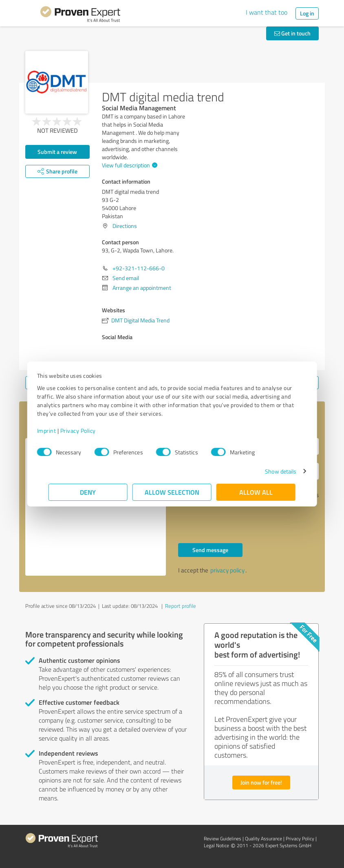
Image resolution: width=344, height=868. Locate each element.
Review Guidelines (223, 838)
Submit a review (57, 152)
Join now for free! (261, 782)
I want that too (267, 12)
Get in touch (292, 33)
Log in (307, 13)
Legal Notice (216, 845)
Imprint (58, 431)
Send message (210, 550)
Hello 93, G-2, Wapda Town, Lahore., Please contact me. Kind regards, (96, 507)
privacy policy (227, 570)
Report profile (181, 606)
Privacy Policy (89, 431)
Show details (269, 471)
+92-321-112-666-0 (139, 268)
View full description (129, 165)
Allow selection (172, 492)
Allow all (256, 492)
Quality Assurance (264, 838)
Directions (125, 226)
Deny (88, 492)
